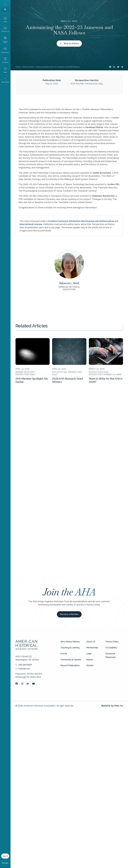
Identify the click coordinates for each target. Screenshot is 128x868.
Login (89, 654)
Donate (5, 863)
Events (64, 654)
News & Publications (70, 665)
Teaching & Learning (70, 648)
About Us (91, 642)
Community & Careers (71, 660)
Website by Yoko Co (112, 706)
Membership (92, 648)
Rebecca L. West (69, 21)
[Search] (5, 10)
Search (90, 660)
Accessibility (111, 648)
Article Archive (28, 67)
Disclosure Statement (111, 655)
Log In (5, 856)
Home (18, 67)
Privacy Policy (112, 642)
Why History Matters (70, 642)
